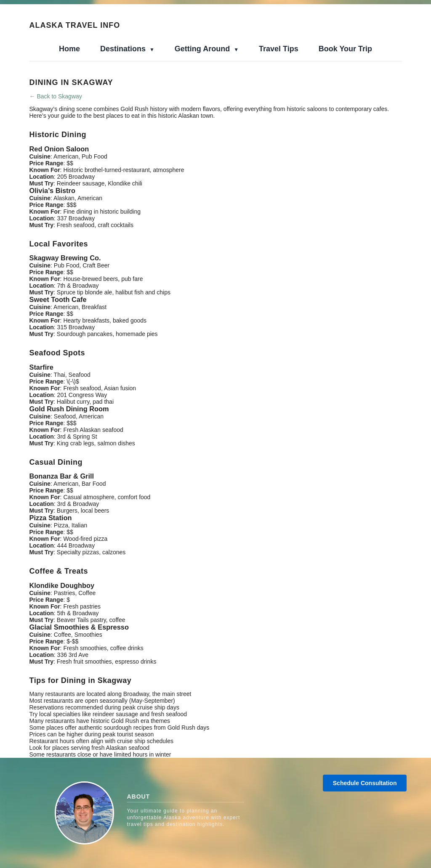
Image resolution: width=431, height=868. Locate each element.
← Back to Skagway (56, 96)
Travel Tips (279, 49)
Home (69, 49)
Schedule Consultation (365, 783)
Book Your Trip (345, 49)
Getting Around (203, 49)
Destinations (124, 49)
